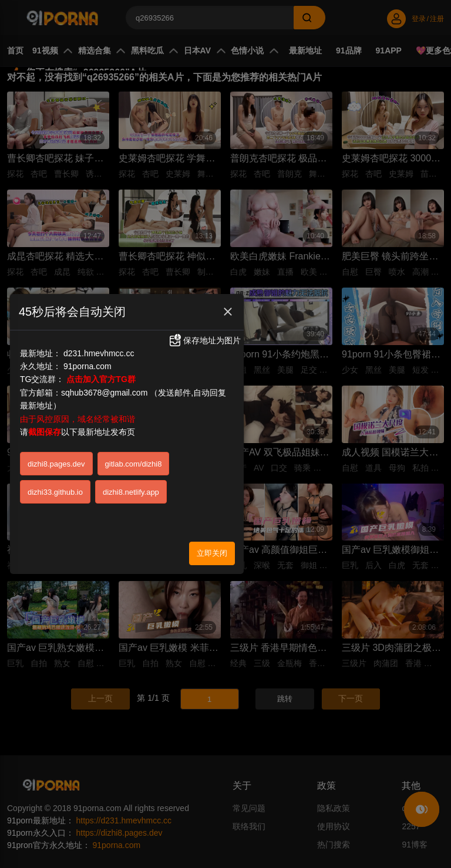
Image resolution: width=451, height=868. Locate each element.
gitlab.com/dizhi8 (134, 463)
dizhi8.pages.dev (56, 463)
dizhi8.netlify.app (131, 492)
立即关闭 (212, 553)
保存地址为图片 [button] (204, 340)
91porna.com (87, 366)
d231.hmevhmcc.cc (99, 353)
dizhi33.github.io (55, 492)
